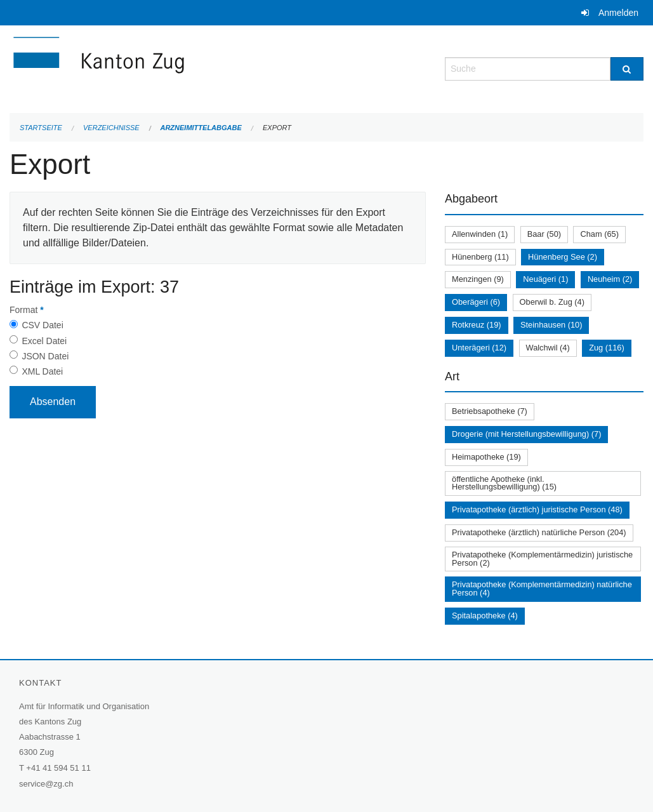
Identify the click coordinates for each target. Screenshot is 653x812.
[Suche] (627, 69)
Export (277, 128)
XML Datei (42, 371)
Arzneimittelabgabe (201, 128)
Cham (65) (599, 234)
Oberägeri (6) (476, 302)
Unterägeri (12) (479, 348)
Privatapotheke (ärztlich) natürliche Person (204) (539, 532)
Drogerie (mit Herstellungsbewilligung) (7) (526, 434)
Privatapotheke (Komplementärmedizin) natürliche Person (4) (542, 589)
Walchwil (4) (548, 348)
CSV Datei (42, 325)
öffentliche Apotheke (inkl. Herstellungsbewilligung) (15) (504, 483)
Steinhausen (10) (551, 325)
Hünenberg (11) (480, 257)
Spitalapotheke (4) (485, 616)
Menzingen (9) (478, 279)
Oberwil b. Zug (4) (552, 302)
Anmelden (618, 13)
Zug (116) (606, 348)
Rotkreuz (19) (477, 325)
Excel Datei (44, 341)
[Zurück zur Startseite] (175, 68)
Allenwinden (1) (480, 234)
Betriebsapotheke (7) (490, 411)
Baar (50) (544, 234)
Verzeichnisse (111, 128)
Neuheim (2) (610, 279)
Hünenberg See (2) (563, 257)
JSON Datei (45, 356)
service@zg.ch (46, 784)
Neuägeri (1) (545, 279)
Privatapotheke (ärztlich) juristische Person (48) (537, 509)
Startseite (41, 128)
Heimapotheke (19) (486, 457)
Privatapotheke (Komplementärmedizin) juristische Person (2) (542, 559)
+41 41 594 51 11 (58, 768)
